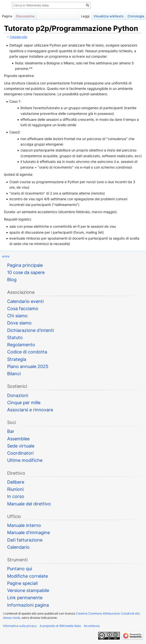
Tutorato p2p (18, 37)
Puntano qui (20, 569)
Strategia (17, 359)
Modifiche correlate (27, 576)
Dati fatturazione (25, 540)
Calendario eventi (25, 301)
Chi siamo (17, 316)
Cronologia (136, 16)
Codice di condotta (27, 352)
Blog (12, 280)
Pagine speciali (22, 583)
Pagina (7, 16)
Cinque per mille (24, 403)
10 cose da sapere (26, 272)
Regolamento (21, 345)
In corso (16, 496)
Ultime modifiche (25, 460)
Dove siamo (19, 323)
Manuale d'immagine (28, 533)
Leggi (85, 16)
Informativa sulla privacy (20, 626)
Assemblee (18, 439)
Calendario (18, 547)
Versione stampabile (28, 590)
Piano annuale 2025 (28, 366)
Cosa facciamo (23, 309)
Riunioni (15, 489)
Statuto (15, 337)
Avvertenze (92, 626)
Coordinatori (20, 453)
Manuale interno (24, 525)
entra (6, 256)
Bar (11, 431)
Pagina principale (25, 265)
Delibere (16, 482)
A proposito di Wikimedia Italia (60, 626)
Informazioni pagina (28, 605)
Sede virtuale (21, 446)
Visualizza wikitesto (109, 16)
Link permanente (25, 598)
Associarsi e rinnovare (30, 410)
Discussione (25, 16)
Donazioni (18, 395)
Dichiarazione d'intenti (30, 330)
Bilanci (14, 374)
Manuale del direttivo (29, 504)
